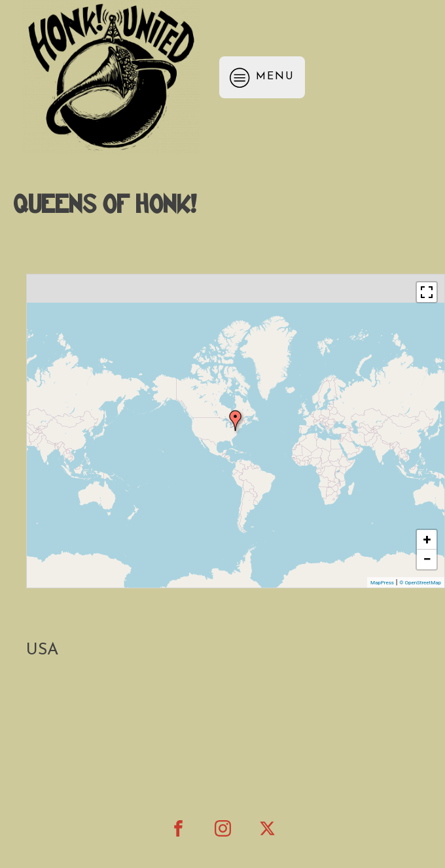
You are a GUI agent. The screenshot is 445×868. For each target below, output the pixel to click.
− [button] (427, 559)
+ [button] (427, 539)
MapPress (382, 583)
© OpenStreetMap (420, 583)
